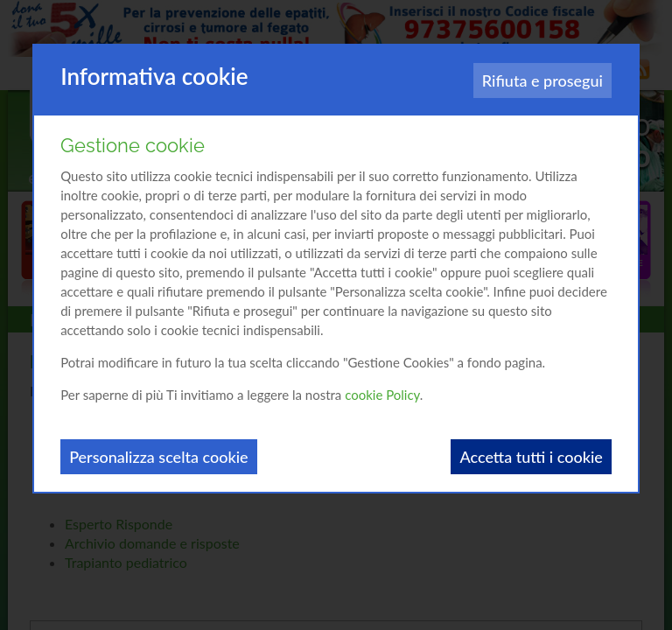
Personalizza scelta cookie (158, 457)
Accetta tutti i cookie (531, 457)
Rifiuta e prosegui (542, 80)
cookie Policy (382, 395)
